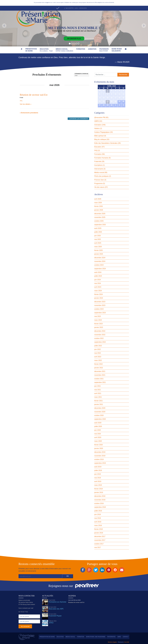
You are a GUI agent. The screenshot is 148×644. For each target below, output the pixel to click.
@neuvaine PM (100, 117)
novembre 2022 (100, 335)
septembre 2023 (100, 313)
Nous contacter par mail (47, 2)
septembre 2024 (100, 269)
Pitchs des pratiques (101, 176)
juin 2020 (98, 430)
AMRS (97, 121)
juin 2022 (98, 349)
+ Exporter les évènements (78, 119)
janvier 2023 (99, 327)
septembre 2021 (100, 382)
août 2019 (98, 467)
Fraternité (98, 161)
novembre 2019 (100, 456)
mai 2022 (98, 353)
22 (108, 101)
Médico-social (99, 172)
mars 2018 (98, 525)
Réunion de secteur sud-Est (34, 95)
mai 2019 (98, 478)
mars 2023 (98, 320)
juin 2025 (98, 236)
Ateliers (97, 128)
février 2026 (99, 206)
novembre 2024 (100, 261)
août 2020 (98, 423)
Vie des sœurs (99, 187)
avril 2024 (98, 287)
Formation (98, 154)
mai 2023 (98, 316)
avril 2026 (98, 199)
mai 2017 (98, 547)
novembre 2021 (100, 375)
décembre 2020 (100, 408)
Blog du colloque (100, 139)
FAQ (96, 150)
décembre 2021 (100, 371)
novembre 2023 (100, 305)
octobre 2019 (99, 459)
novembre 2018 (100, 500)
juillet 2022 (98, 346)
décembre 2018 (100, 496)
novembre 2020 (100, 412)
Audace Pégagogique (102, 132)
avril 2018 (98, 522)
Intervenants (99, 169)
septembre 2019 (100, 463)
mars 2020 (98, 441)
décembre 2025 (100, 214)
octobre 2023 (99, 309)
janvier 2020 (99, 448)
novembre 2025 (100, 217)
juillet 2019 (98, 470)
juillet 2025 (98, 232)
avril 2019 (98, 481)
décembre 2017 (100, 536)
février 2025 (99, 250)
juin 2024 (98, 280)
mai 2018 (98, 518)
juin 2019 (98, 474)
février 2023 (99, 324)
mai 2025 (98, 239)
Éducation (98, 147)
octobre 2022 (99, 338)
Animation (98, 125)
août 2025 (98, 228)
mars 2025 (98, 247)
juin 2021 (98, 386)
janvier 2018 (99, 533)
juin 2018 (98, 514)
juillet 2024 (98, 276)
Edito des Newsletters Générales (106, 143)
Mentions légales (112, 642)
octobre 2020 (99, 415)
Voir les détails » (26, 104)
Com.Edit (126, 642)
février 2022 (99, 364)
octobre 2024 (99, 265)
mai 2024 (98, 283)
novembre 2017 (100, 540)
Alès (21, 101)
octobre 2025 (99, 221)
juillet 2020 (98, 426)
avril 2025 (98, 243)
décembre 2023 (100, 302)
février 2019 (99, 489)
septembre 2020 (100, 419)
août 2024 (98, 272)
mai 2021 (98, 390)
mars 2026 (98, 203)
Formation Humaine (101, 158)
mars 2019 (98, 485)
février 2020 (99, 445)
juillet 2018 (98, 511)
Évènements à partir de (81, 74)
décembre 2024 (100, 258)
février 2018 (99, 529)
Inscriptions (98, 165)
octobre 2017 (99, 544)
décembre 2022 (100, 331)
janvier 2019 (99, 492)
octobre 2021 (99, 379)
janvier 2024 (99, 298)
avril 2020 (98, 437)
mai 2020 (98, 434)
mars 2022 (98, 360)
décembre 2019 (100, 452)
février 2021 (99, 401)
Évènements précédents (29, 113)
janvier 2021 (99, 404)
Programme (98, 183)
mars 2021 (98, 397)
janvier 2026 (99, 210)
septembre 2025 (100, 225)
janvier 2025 (99, 254)
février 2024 (99, 294)
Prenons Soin (99, 180)
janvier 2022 (99, 368)
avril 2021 (98, 393)
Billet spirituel (99, 136)
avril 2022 (98, 357)
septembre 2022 (100, 342)
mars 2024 (98, 291)
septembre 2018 (100, 507)
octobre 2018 (99, 503)
